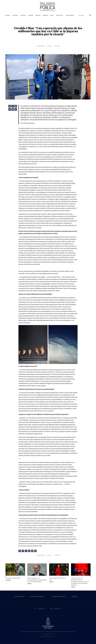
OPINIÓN (31, 15)
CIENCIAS (23, 15)
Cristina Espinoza (41, 46)
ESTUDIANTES (70, 15)
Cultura (29, 584)
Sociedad (8, 580)
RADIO (52, 15)
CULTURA (7, 15)
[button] (10, 106)
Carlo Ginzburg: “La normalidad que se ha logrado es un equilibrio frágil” (37, 580)
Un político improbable (13, 578)
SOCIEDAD (15, 15)
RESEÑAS (45, 15)
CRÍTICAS (38, 15)
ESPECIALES (60, 15)
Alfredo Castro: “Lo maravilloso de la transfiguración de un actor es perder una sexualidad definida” (80, 582)
